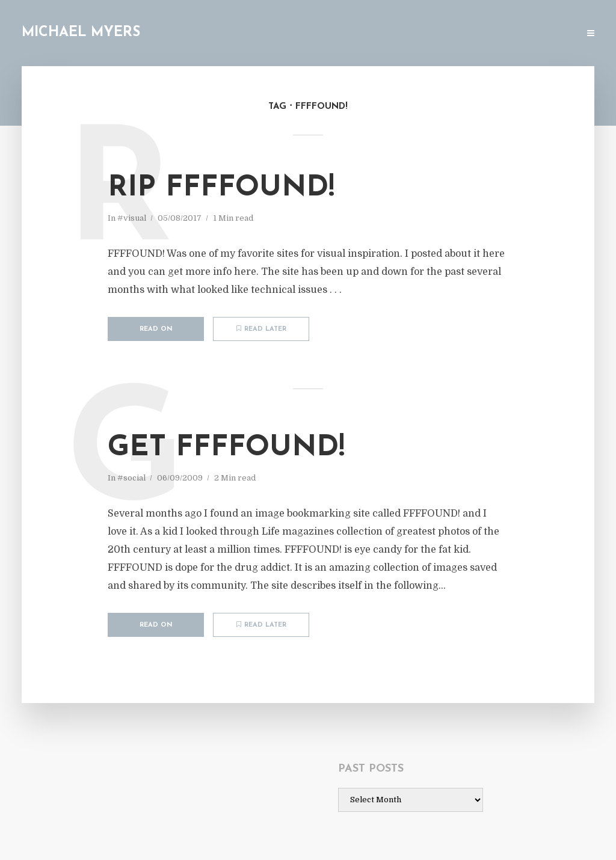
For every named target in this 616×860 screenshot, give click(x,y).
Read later (261, 329)
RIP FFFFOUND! (221, 188)
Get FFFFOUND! (226, 448)
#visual (132, 218)
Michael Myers (81, 33)
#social (131, 478)
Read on (156, 329)
